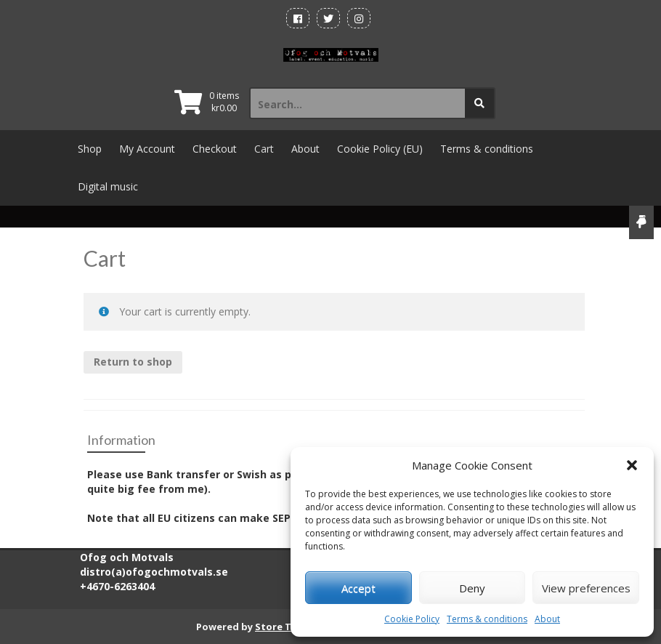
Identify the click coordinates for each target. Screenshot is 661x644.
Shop (90, 149)
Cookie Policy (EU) (380, 149)
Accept (358, 588)
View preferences (586, 588)
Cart (264, 149)
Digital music (108, 186)
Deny (472, 588)
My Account (147, 149)
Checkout (215, 149)
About (547, 619)
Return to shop (133, 362)
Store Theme (287, 627)
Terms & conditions (487, 619)
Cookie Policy (412, 619)
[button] (632, 465)
